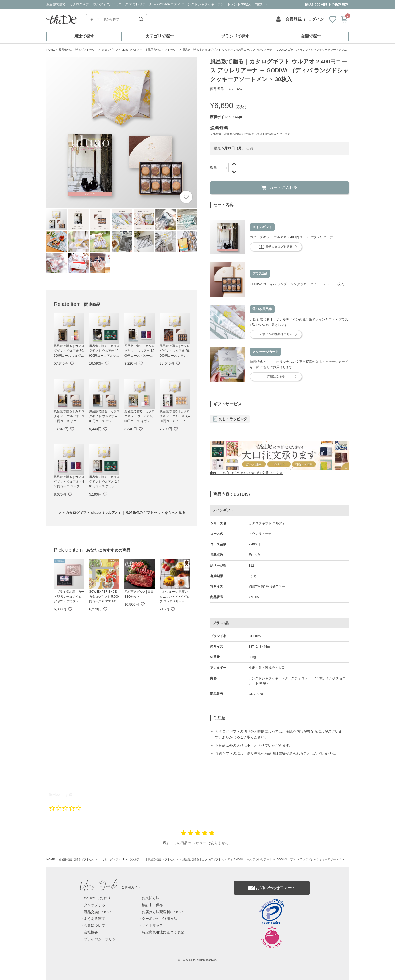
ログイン (316, 19)
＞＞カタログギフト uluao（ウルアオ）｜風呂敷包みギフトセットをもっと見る (122, 513)
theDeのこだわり (97, 898)
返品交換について (98, 912)
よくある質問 (94, 919)
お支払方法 (151, 898)
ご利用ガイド (111, 887)
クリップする (94, 905)
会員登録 (293, 19)
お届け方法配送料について (163, 912)
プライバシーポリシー (102, 939)
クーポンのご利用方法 (159, 919)
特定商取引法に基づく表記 (163, 932)
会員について (94, 925)
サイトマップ (152, 925)
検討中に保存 (152, 905)
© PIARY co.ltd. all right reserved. (198, 960)
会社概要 (91, 932)
